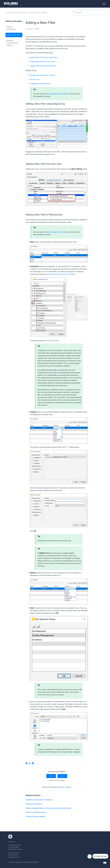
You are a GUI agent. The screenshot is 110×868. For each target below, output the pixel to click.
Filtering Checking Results (35, 817)
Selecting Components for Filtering (12, 43)
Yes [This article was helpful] (51, 776)
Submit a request (65, 787)
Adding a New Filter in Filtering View (43, 66)
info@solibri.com (13, 855)
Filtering (44, 13)
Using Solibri (33, 13)
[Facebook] (27, 763)
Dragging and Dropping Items (40, 84)
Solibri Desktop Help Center (16, 13)
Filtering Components (11, 28)
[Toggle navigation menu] (104, 4)
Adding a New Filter (13, 35)
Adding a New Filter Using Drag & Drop (44, 57)
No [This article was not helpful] (62, 776)
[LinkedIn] (33, 763)
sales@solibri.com (14, 857)
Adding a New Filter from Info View (42, 62)
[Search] (88, 13)
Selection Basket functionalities (57, 94)
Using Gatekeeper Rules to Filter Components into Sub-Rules (48, 808)
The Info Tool (35, 79)
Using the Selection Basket (36, 812)
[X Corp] (30, 763)
